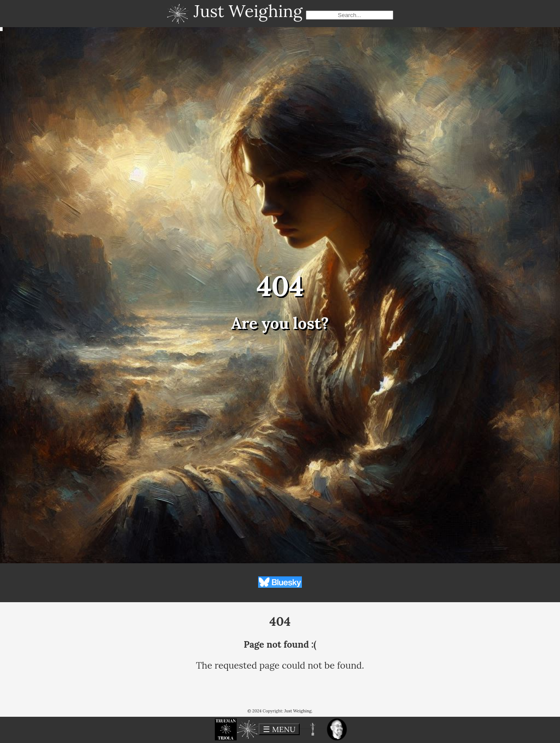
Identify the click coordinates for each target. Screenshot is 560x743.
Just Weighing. (299, 711)
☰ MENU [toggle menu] (279, 729)
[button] (226, 729)
